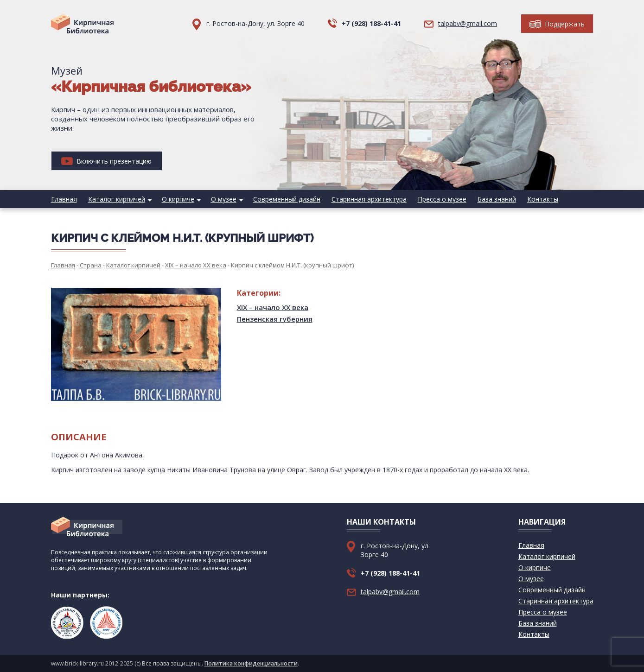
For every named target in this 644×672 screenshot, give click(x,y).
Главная (64, 199)
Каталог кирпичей (117, 199)
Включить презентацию (106, 161)
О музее (224, 199)
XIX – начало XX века (273, 307)
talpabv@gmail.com (468, 23)
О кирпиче (178, 199)
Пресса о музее (442, 199)
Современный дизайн (287, 199)
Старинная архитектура (369, 199)
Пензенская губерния (275, 319)
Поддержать (557, 24)
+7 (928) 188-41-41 (371, 23)
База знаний (497, 199)
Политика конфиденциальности (251, 663)
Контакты (543, 199)
